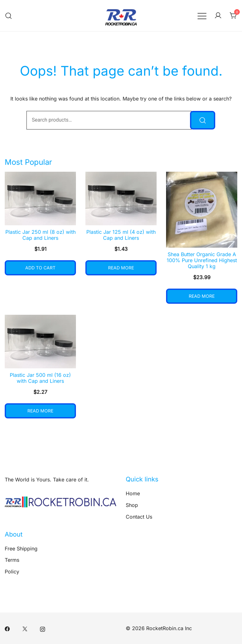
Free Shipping (21, 549)
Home (133, 493)
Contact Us (139, 517)
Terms (12, 560)
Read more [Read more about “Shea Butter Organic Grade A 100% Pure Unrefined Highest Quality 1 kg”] (202, 296)
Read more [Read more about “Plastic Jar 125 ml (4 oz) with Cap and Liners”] (121, 268)
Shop (132, 505)
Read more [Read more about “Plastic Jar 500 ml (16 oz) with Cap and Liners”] (40, 411)
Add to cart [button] (40, 268)
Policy (12, 572)
